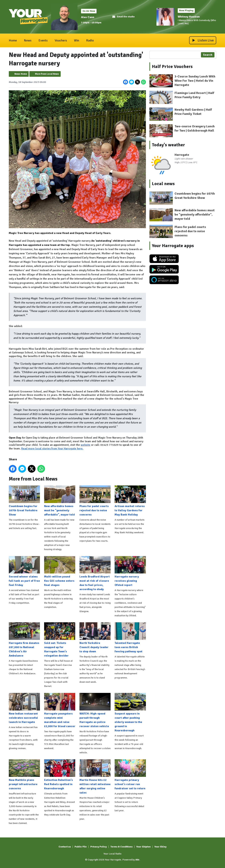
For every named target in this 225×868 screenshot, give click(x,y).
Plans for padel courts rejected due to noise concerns (95, 501)
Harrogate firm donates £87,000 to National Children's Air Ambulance (24, 640)
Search (208, 55)
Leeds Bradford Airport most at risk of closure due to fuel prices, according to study (95, 573)
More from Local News (47, 74)
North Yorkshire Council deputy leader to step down (95, 638)
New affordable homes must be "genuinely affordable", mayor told (60, 501)
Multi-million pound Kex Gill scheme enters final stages (60, 571)
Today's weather (168, 145)
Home (13, 40)
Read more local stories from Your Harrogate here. (52, 449)
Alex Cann (88, 17)
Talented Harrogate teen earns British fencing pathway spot (130, 638)
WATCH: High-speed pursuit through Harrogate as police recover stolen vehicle (95, 710)
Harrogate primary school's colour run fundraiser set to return (130, 775)
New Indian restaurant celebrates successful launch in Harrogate (24, 708)
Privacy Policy (99, 847)
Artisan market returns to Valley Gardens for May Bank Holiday (130, 501)
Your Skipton (143, 847)
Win (77, 40)
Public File (81, 847)
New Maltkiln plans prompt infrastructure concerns (24, 775)
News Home (21, 74)
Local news (163, 184)
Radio (90, 40)
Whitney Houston (189, 17)
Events (43, 40)
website (86, 445)
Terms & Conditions (121, 847)
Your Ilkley (160, 847)
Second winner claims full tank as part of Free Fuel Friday (24, 571)
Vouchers (61, 40)
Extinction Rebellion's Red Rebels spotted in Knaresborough (60, 775)
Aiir (137, 860)
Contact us (65, 847)
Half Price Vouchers (172, 67)
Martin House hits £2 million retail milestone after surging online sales (95, 777)
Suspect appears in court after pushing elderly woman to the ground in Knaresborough (130, 713)
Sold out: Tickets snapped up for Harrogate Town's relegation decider (60, 640)
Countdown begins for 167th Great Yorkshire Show (24, 501)
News (28, 40)
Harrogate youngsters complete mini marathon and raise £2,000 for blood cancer (60, 710)
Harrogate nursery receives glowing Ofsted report (130, 571)
